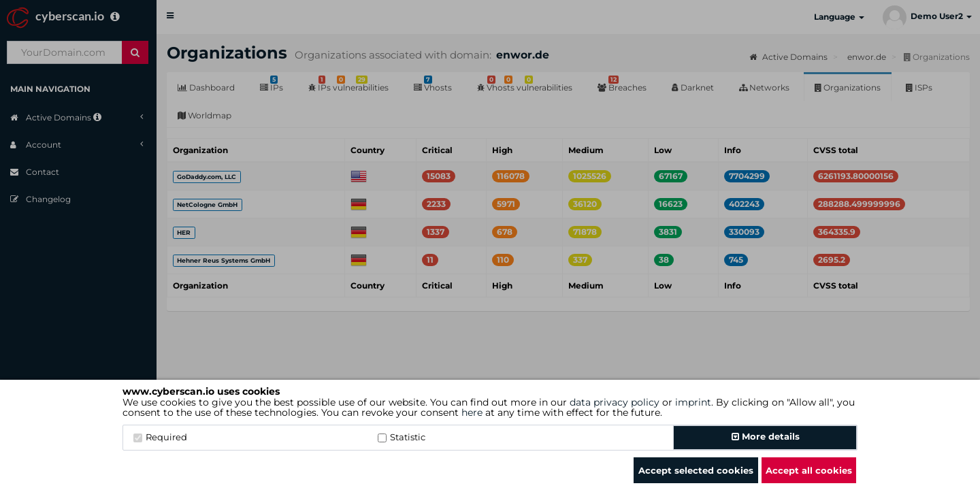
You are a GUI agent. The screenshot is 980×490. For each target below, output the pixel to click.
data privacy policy (615, 402)
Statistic (402, 437)
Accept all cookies (809, 470)
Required (160, 437)
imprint (693, 402)
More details (766, 436)
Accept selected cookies (696, 470)
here (472, 412)
